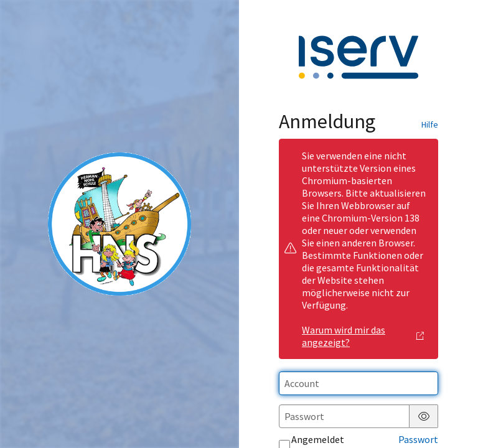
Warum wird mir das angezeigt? (363, 336)
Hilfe (430, 124)
